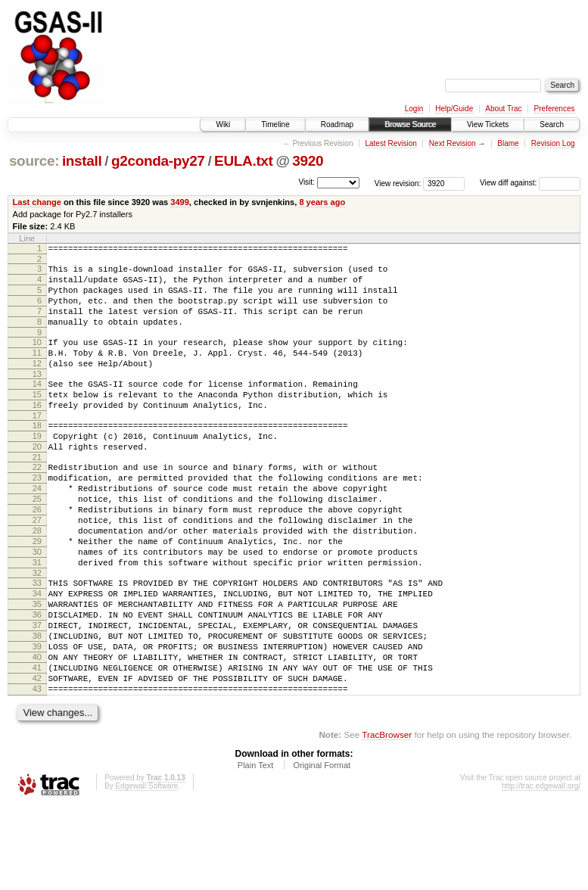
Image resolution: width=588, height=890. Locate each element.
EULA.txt (244, 161)
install (82, 161)
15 (37, 419)
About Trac (503, 109)
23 (37, 516)
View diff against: (530, 183)
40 (37, 732)
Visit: (306, 182)
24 (37, 529)
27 (37, 568)
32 (37, 632)
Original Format (322, 849)
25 (37, 542)
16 (37, 432)
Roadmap (337, 124)
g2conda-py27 (158, 161)
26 (37, 555)
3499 (180, 202)
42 (37, 758)
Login (414, 109)
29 (37, 593)
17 (37, 445)
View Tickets (488, 124)
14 (37, 406)
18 (37, 455)
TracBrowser (387, 818)
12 (37, 384)
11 (37, 371)
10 (37, 358)
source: (34, 161)
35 (37, 667)
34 (37, 655)
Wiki (223, 124)
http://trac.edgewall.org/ (541, 870)
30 (37, 606)
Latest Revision (390, 143)
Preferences (555, 109)
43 (37, 770)
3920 (308, 161)
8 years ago (322, 202)
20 (37, 481)
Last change (37, 202)
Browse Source (410, 124)
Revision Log (553, 143)
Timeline (275, 124)
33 (37, 642)
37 (37, 693)
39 (37, 719)
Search (552, 124)
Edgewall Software (146, 870)
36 (37, 680)
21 (37, 493)
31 (37, 619)
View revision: (398, 183)
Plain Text (256, 849)
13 (37, 397)
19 (37, 468)
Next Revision (453, 143)
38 (37, 706)
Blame (508, 143)
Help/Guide (454, 109)
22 (37, 503)
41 (37, 745)
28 (37, 580)
